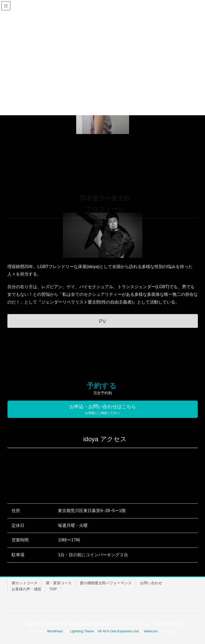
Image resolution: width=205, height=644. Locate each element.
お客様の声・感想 (26, 589)
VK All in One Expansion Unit (118, 631)
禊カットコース (25, 583)
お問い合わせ (151, 583)
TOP (53, 589)
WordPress (55, 631)
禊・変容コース (59, 583)
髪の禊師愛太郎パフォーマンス (106, 583)
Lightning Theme (82, 631)
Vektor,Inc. (151, 631)
